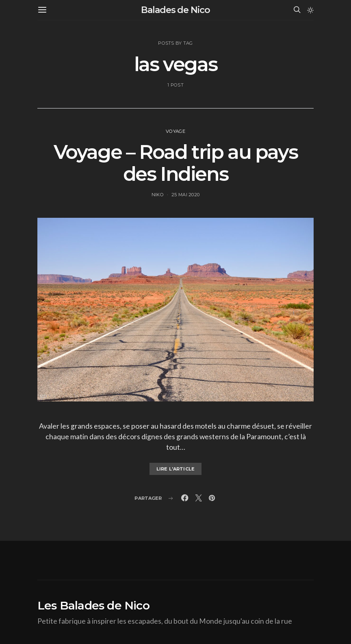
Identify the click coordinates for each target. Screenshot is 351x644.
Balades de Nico (175, 10)
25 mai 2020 (185, 195)
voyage (175, 131)
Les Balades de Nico (93, 605)
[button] (310, 10)
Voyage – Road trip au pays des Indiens (176, 163)
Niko (158, 195)
